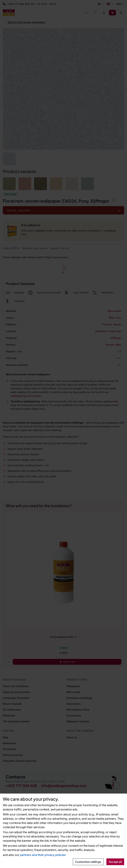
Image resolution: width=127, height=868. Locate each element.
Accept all (115, 862)
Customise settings (88, 862)
